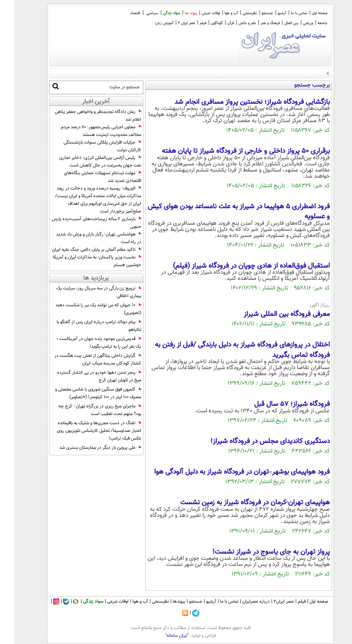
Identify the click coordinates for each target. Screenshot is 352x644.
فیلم (188, 23)
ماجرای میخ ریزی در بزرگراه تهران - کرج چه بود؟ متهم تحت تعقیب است (85, 410)
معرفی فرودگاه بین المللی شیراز (272, 314)
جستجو (253, 13)
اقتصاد (121, 13)
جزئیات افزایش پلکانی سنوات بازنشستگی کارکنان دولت (88, 146)
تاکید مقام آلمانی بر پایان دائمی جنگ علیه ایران (82, 250)
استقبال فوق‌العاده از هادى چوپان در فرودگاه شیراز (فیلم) (237, 266)
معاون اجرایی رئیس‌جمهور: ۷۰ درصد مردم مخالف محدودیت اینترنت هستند (86, 131)
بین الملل (277, 23)
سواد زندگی (157, 13)
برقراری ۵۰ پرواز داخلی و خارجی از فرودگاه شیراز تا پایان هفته (231, 151)
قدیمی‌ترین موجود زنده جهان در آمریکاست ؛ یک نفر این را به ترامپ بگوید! (84, 343)
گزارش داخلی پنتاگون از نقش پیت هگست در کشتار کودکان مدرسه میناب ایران (83, 360)
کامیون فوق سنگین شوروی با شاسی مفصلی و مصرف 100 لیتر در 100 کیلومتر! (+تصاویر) (84, 393)
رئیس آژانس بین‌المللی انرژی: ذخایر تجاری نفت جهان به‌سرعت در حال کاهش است (86, 162)
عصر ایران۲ (269, 602)
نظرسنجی (235, 13)
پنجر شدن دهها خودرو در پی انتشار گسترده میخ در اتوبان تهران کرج (85, 376)
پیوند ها (176, 13)
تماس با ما (284, 13)
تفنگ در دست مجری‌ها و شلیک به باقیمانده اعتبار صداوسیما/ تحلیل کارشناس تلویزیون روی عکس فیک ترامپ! (85, 431)
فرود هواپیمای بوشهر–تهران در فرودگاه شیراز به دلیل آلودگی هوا (227, 472)
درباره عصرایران (241, 602)
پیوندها (164, 602)
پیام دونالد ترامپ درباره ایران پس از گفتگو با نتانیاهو (84, 326)
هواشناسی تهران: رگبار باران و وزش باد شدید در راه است (84, 238)
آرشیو (267, 13)
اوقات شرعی (196, 13)
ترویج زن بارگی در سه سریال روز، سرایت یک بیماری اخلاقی (84, 292)
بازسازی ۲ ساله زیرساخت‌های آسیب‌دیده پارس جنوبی (82, 223)
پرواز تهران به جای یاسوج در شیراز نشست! (257, 552)
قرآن (216, 23)
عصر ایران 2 (172, 23)
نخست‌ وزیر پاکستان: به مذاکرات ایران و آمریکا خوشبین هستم (82, 261)
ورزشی (293, 23)
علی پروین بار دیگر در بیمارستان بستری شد (86, 448)
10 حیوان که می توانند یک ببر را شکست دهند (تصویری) (84, 309)
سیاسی (138, 13)
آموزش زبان (150, 23)
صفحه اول (305, 13)
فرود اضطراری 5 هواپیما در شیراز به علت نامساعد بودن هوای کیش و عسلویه (224, 212)
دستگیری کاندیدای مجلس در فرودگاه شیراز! (256, 441)
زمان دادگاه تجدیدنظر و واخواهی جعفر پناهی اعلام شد (83, 116)
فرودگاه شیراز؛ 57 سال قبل (277, 404)
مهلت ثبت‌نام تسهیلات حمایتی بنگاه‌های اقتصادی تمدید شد (88, 177)
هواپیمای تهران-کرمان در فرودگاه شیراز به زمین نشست (240, 503)
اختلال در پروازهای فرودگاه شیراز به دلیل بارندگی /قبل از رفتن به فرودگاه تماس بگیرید (228, 350)
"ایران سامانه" (162, 636)
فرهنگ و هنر (256, 23)
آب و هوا (217, 13)
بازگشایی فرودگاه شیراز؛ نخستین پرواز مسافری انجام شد (238, 102)
